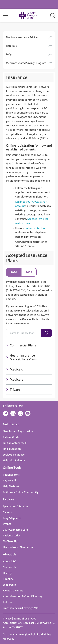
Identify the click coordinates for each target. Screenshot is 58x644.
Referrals (11, 46)
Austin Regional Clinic (29, 15)
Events (7, 524)
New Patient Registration (18, 431)
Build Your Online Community (21, 492)
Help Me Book (11, 486)
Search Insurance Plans (46, 333)
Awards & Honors (13, 591)
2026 (14, 272)
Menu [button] (5, 15)
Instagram (20, 413)
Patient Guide (11, 437)
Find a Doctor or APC (15, 443)
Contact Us (9, 567)
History (7, 573)
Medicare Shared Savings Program (26, 63)
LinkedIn (13, 413)
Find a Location (12, 449)
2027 (29, 272)
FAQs (9, 54)
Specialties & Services (16, 506)
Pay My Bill (9, 481)
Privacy (7, 619)
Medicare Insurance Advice (22, 37)
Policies (8, 602)
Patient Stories (12, 536)
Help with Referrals (14, 460)
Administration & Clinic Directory (23, 596)
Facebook (6, 413)
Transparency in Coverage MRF (21, 608)
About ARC (9, 561)
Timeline (8, 579)
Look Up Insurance (14, 455)
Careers (7, 512)
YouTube (28, 413)
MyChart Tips (11, 541)
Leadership (9, 585)
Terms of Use (21, 619)
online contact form (37, 228)
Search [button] (53, 15)
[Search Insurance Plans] (24, 333)
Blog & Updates (12, 518)
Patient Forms (11, 475)
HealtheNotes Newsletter (18, 547)
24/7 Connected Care (15, 530)
